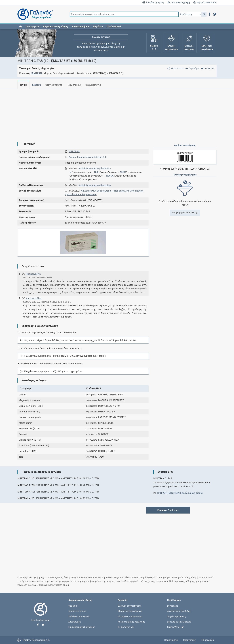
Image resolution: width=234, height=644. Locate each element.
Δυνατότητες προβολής (179, 611)
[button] (204, 14)
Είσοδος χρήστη (153, 2)
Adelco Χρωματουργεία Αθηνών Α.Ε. (88, 157)
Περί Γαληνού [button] (114, 27)
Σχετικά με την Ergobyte (179, 622)
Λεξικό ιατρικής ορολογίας (131, 622)
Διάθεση (37, 85)
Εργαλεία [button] (98, 27)
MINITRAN (36, 73)
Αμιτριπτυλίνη (34, 298)
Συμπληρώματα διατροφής (82, 627)
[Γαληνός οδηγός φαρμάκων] (34, 14)
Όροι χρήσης (190, 640)
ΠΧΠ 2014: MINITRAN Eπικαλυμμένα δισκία (180, 493)
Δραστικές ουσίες (78, 611)
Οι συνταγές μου (126, 627)
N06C (123, 172)
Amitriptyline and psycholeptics (95, 168)
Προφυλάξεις (76, 85)
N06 (96, 172)
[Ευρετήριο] (192, 68)
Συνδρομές (173, 606)
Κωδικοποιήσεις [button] (81, 27)
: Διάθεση (168, 510)
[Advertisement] (108, 113)
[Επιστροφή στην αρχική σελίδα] (41, 612)
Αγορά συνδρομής (205, 2)
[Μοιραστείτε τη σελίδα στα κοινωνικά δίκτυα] (175, 68)
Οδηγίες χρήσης (55, 85)
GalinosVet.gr (176, 627)
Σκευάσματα (75, 622)
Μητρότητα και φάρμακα (130, 611)
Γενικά (23, 85)
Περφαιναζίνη (33, 274)
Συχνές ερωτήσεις (177, 616)
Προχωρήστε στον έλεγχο (185, 213)
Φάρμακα (73, 606)
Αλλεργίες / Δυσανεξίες (130, 616)
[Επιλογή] (190, 14)
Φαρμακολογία (96, 85)
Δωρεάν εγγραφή (179, 2)
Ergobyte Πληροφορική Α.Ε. (36, 640)
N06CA (110, 176)
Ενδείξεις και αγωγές (79, 616)
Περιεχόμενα (33, 27)
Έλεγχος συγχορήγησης (130, 606)
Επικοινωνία (208, 640)
